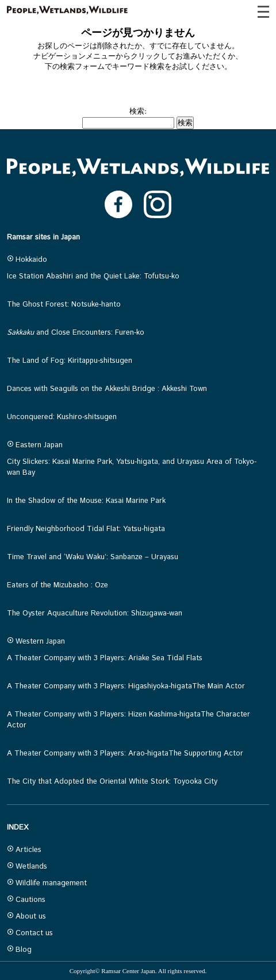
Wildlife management (47, 883)
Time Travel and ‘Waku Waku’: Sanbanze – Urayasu (93, 557)
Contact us (30, 933)
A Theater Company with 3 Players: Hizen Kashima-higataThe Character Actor (129, 720)
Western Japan (36, 642)
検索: (138, 111)
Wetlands (27, 867)
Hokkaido (27, 260)
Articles (24, 850)
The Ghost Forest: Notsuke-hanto (64, 305)
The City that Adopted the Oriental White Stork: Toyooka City (112, 782)
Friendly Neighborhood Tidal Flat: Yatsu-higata (86, 529)
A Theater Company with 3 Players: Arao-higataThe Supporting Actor (125, 754)
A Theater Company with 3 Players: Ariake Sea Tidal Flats (105, 658)
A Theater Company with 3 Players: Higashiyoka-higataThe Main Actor (126, 686)
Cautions (26, 900)
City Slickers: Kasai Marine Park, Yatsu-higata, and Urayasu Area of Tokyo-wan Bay (132, 467)
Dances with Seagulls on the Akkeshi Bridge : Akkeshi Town (107, 389)
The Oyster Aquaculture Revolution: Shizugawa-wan (95, 613)
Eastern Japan (35, 445)
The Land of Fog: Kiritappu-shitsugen (70, 361)
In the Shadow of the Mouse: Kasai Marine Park (86, 501)
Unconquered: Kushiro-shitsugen (62, 417)
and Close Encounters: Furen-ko (76, 333)
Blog (19, 950)
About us (26, 917)
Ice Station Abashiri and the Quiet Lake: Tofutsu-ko (93, 276)
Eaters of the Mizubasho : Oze (57, 585)
